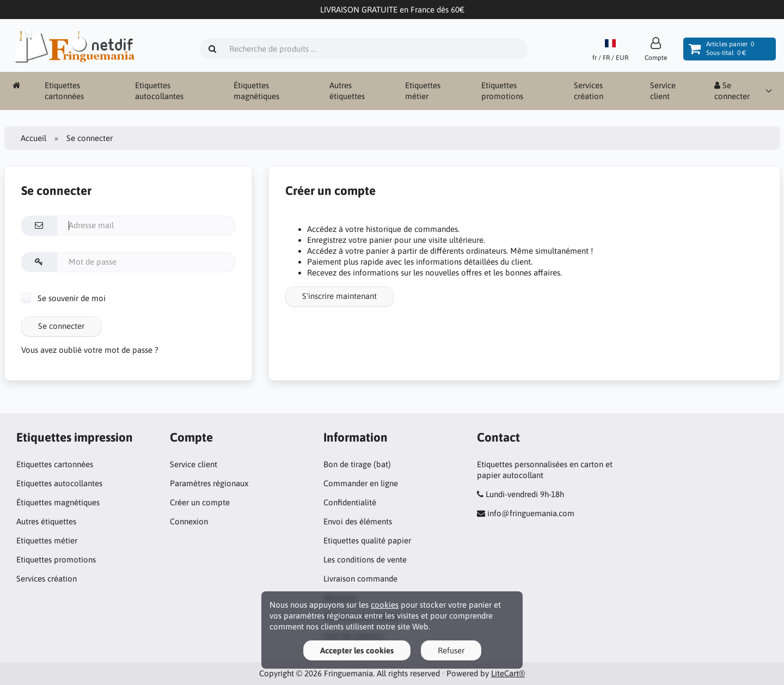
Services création (589, 91)
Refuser (451, 650)
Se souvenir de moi (63, 298)
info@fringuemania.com (531, 513)
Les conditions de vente (365, 559)
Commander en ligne (361, 483)
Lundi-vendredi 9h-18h (525, 494)
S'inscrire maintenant (339, 296)
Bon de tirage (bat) (357, 464)
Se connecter (732, 91)
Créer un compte (200, 502)
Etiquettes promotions (502, 91)
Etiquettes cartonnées (64, 91)
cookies (385, 605)
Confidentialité (350, 502)
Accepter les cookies (357, 650)
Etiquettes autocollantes (159, 91)
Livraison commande (360, 579)
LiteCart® (508, 673)
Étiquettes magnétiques (256, 91)
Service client (663, 91)
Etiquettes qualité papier (367, 540)
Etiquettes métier (423, 91)
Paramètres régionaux (209, 483)
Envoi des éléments (358, 521)
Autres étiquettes (347, 91)
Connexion (189, 521)
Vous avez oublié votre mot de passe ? (90, 350)
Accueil (33, 138)
